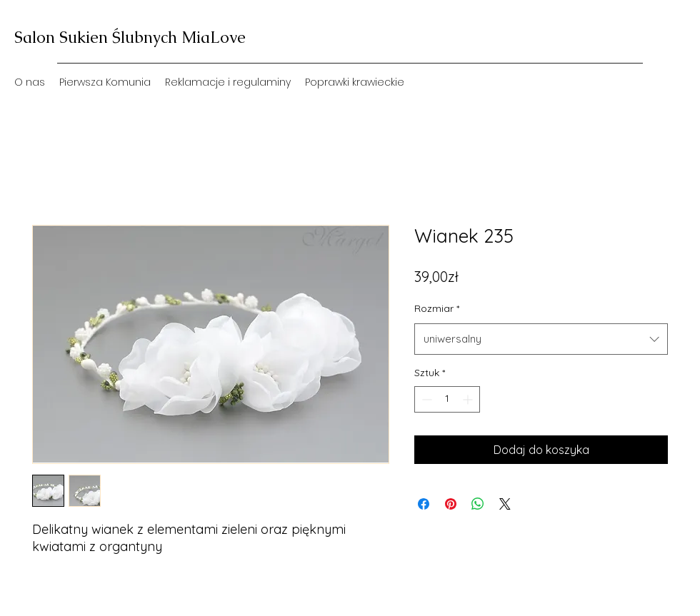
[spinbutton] (447, 399)
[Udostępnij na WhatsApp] (478, 504)
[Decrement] (425, 399)
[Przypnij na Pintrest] (451, 504)
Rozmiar (437, 308)
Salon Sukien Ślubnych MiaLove (130, 37)
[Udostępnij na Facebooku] (424, 504)
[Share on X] (505, 504)
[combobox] (541, 339)
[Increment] (469, 399)
